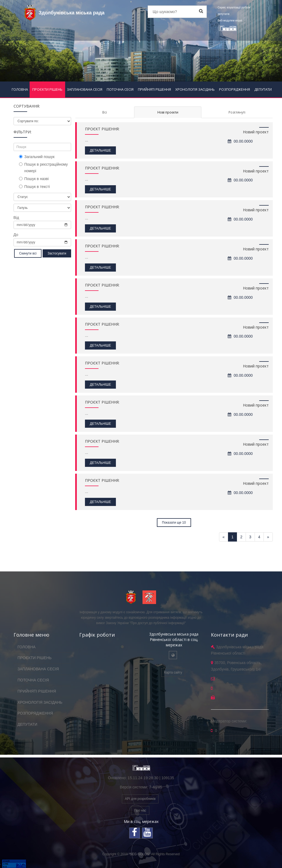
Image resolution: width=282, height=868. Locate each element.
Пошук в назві (34, 179)
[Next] (268, 537)
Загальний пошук (37, 157)
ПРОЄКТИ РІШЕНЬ (47, 89)
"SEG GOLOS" (140, 854)
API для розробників (140, 799)
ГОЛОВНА (20, 89)
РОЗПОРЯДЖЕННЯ (235, 89)
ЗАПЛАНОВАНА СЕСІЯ (85, 89)
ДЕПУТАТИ (263, 89)
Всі (105, 112)
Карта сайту (173, 672)
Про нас (140, 810)
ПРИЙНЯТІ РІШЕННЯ (154, 89)
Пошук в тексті (34, 187)
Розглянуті (237, 112)
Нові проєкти (168, 112)
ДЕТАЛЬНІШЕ (100, 150)
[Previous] (224, 537)
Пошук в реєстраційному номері (43, 168)
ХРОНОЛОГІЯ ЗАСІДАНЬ (195, 89)
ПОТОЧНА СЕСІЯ (120, 89)
